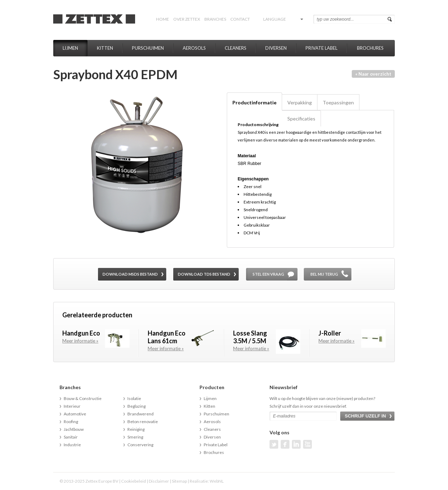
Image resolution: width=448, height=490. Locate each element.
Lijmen (70, 48)
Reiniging (136, 429)
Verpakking (300, 102)
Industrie (72, 445)
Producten (212, 387)
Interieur (72, 406)
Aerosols (194, 48)
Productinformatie (254, 102)
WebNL (217, 481)
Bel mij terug (324, 274)
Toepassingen (338, 102)
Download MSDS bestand (130, 274)
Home (163, 19)
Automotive (75, 414)
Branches (215, 19)
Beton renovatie (143, 422)
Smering (135, 437)
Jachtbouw (74, 429)
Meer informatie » (80, 341)
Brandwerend (141, 414)
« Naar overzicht (373, 74)
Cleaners (236, 48)
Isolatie (134, 398)
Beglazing (136, 406)
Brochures (370, 48)
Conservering (140, 445)
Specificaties (301, 119)
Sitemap (179, 481)
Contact (240, 19)
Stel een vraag (268, 274)
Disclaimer (159, 481)
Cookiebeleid (134, 481)
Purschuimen (148, 48)
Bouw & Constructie (83, 398)
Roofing (71, 422)
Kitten (105, 48)
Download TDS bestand (204, 274)
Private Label (321, 48)
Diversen (276, 48)
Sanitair (71, 437)
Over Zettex (187, 19)
